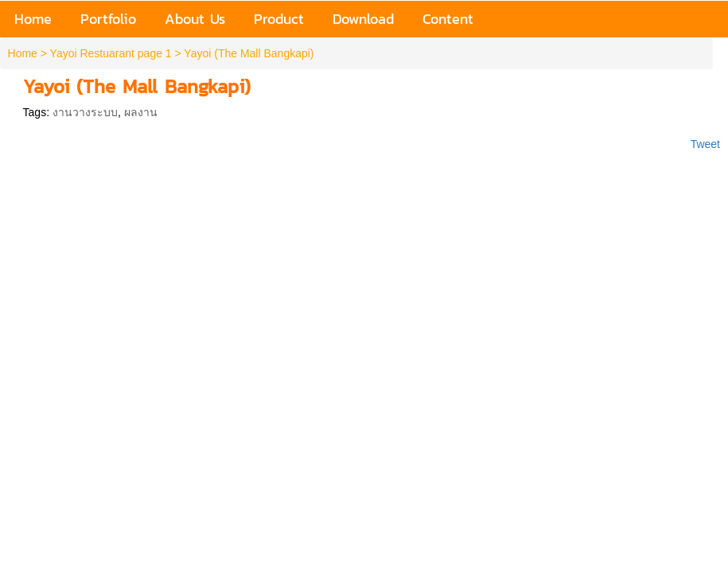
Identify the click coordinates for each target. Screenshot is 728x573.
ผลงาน (141, 112)
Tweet (705, 144)
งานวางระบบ (85, 112)
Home (23, 53)
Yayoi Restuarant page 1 (111, 53)
